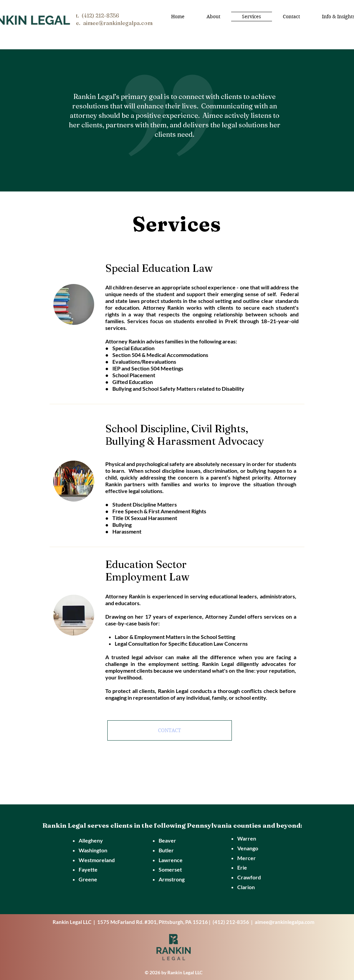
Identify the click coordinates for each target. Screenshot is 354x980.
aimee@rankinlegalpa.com (285, 922)
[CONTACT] (170, 730)
